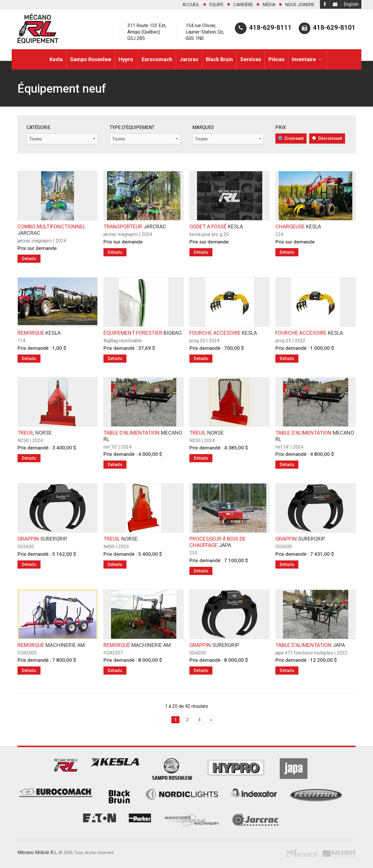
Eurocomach (157, 59)
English (351, 4)
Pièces (276, 59)
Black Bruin (219, 59)
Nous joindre (300, 5)
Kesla (56, 59)
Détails (29, 259)
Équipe (217, 5)
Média (269, 5)
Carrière (243, 5)
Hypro (126, 59)
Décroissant (327, 138)
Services (251, 59)
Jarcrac (189, 59)
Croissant (291, 138)
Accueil (191, 5)
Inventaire (304, 59)
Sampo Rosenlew (91, 59)
